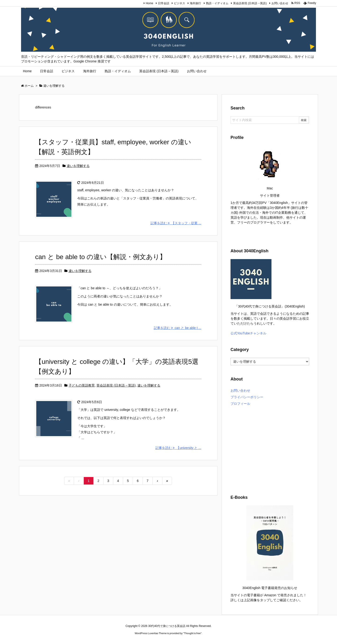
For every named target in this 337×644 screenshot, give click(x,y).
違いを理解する (78, 166)
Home (150, 3)
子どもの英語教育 (82, 385)
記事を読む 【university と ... (178, 448)
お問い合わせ (280, 3)
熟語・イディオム (217, 3)
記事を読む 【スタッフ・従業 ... (176, 223)
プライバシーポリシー (247, 397)
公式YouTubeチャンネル (248, 333)
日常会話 (164, 3)
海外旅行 (195, 3)
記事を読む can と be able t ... (178, 328)
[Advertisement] (270, 449)
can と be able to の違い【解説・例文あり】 (101, 257)
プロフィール (240, 404)
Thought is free (192, 633)
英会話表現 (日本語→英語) (250, 3)
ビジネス (179, 3)
